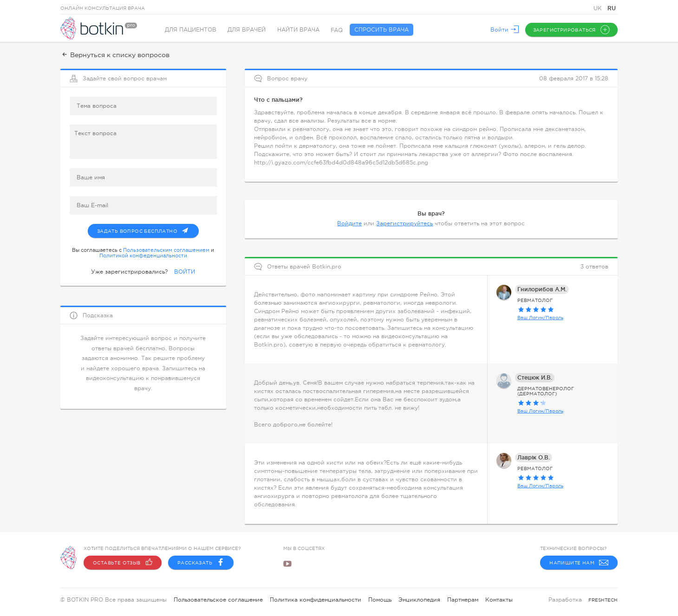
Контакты (499, 600)
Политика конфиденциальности (316, 600)
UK (599, 8)
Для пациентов (191, 30)
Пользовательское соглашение (218, 600)
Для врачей (247, 30)
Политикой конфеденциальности (143, 255)
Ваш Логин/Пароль (540, 317)
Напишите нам (579, 563)
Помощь (380, 600)
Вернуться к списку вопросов (115, 55)
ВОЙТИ (185, 271)
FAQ (338, 30)
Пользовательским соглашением (166, 249)
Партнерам (463, 600)
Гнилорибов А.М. (542, 288)
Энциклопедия (419, 600)
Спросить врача (382, 30)
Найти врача (299, 30)
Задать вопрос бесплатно (148, 228)
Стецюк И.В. (535, 377)
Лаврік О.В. (534, 456)
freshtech (603, 600)
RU (612, 8)
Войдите (349, 223)
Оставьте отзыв (123, 563)
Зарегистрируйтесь (404, 223)
